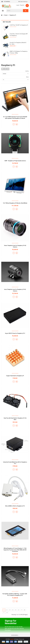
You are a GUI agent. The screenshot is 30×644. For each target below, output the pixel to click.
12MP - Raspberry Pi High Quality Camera (15, 161)
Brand (6, 15)
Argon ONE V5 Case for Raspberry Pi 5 (15, 333)
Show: (27, 77)
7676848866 (6, 2)
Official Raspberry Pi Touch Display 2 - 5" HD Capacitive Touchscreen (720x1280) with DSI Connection (15, 550)
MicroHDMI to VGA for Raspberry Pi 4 (15, 506)
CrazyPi (12, 639)
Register (22, 5)
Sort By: (27, 71)
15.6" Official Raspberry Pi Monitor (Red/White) (15, 203)
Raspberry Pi (13, 15)
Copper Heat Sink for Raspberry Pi (15, 376)
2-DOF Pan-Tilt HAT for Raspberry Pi (19, 25)
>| (7, 612)
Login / (18, 5)
